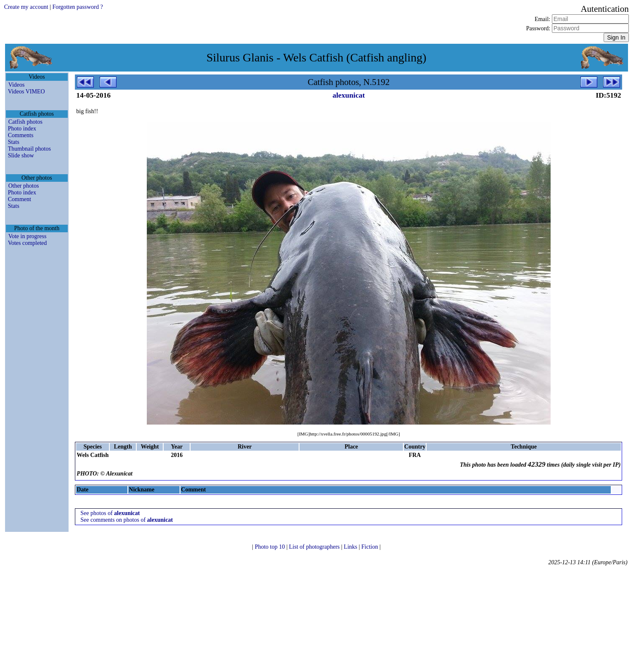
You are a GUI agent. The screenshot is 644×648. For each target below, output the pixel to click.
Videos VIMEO (27, 92)
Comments (21, 135)
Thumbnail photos (29, 149)
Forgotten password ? (77, 7)
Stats (14, 142)
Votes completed (28, 243)
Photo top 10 (271, 547)
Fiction (370, 547)
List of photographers (315, 547)
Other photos (24, 186)
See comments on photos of (127, 520)
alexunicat (349, 95)
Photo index (22, 129)
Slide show (21, 155)
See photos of (110, 513)
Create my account (26, 7)
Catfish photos (25, 122)
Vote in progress (28, 236)
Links (351, 547)
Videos (17, 85)
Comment (20, 199)
